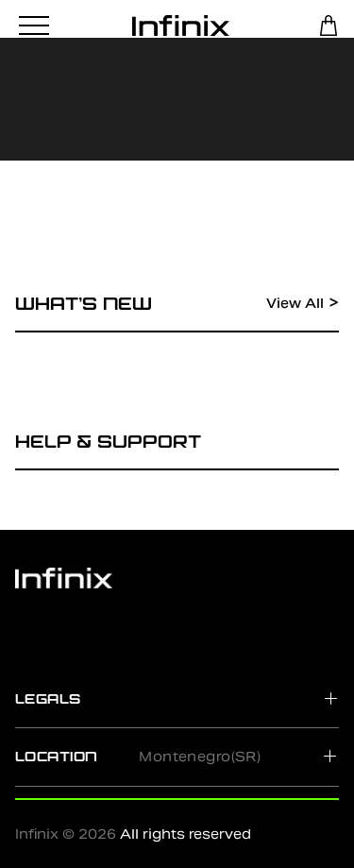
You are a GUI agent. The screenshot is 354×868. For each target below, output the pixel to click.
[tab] (177, 698)
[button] (177, 698)
